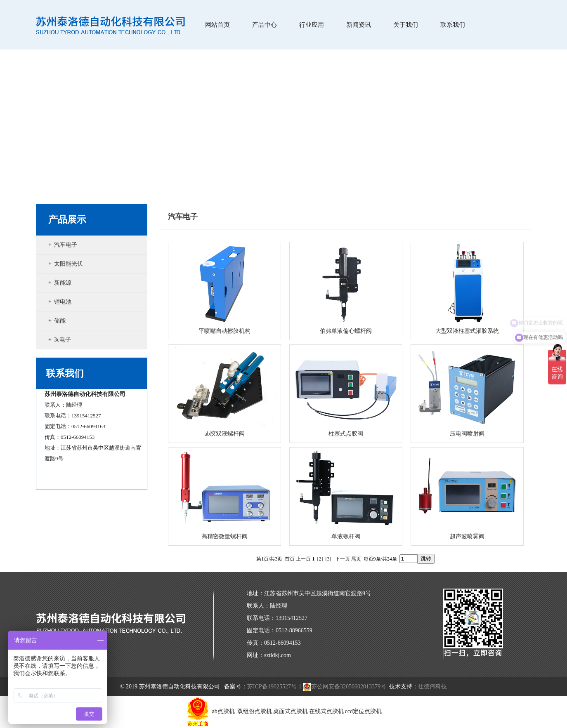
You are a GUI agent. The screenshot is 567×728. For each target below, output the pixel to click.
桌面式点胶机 (291, 711)
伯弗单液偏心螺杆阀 (346, 331)
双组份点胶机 (255, 711)
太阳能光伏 (69, 264)
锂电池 (63, 302)
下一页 (343, 559)
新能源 (63, 283)
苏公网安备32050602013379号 (345, 687)
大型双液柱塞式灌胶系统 (467, 331)
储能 (60, 321)
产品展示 (67, 220)
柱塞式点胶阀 (346, 434)
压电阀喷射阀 (467, 434)
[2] (320, 559)
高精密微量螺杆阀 (224, 536)
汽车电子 (66, 245)
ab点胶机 (224, 711)
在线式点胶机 (326, 711)
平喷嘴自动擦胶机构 (224, 331)
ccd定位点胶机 (363, 711)
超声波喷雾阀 (467, 536)
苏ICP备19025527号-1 (274, 687)
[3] (328, 559)
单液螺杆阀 (346, 536)
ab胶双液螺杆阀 (224, 434)
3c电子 (63, 340)
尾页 (356, 559)
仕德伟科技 (432, 687)
